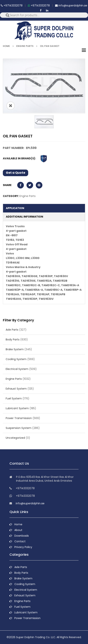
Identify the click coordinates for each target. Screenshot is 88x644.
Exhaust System (16, 389)
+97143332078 (12, 5)
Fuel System (14, 398)
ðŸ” (11, 106)
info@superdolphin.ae (71, 5)
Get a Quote (16, 173)
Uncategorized (15, 438)
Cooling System (16, 359)
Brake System (15, 349)
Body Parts (13, 339)
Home (6, 46)
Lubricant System (17, 408)
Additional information (25, 217)
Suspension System (19, 428)
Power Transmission (19, 418)
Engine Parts (25, 46)
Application (15, 208)
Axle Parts (12, 330)
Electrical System (17, 369)
